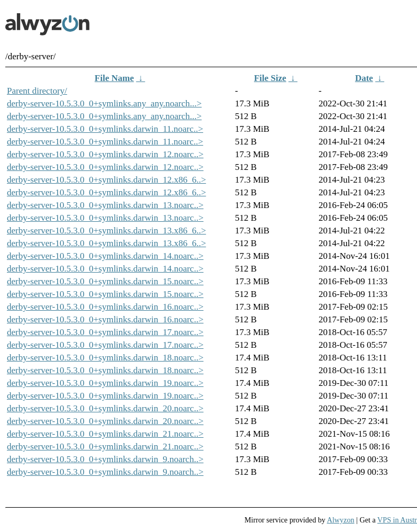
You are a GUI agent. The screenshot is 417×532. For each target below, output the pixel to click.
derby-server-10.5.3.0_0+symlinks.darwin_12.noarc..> (105, 154)
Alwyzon (341, 520)
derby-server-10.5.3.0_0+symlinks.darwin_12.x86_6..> (106, 180)
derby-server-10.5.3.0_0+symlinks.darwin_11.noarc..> (105, 129)
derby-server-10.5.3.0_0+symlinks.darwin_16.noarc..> (105, 307)
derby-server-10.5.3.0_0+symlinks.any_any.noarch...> (104, 103)
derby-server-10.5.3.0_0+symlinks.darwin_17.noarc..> (105, 332)
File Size (270, 78)
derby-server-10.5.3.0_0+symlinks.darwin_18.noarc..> (105, 358)
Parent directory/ (37, 91)
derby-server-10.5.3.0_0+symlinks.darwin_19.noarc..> (105, 383)
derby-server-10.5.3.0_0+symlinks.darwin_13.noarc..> (105, 205)
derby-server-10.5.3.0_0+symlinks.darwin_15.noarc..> (105, 281)
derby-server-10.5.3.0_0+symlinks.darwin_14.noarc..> (105, 256)
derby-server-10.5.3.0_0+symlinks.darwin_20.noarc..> (105, 408)
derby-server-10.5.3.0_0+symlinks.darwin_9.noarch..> (105, 459)
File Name (114, 78)
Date (364, 78)
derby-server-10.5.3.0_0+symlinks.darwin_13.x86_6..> (106, 231)
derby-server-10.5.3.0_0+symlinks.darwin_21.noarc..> (105, 434)
